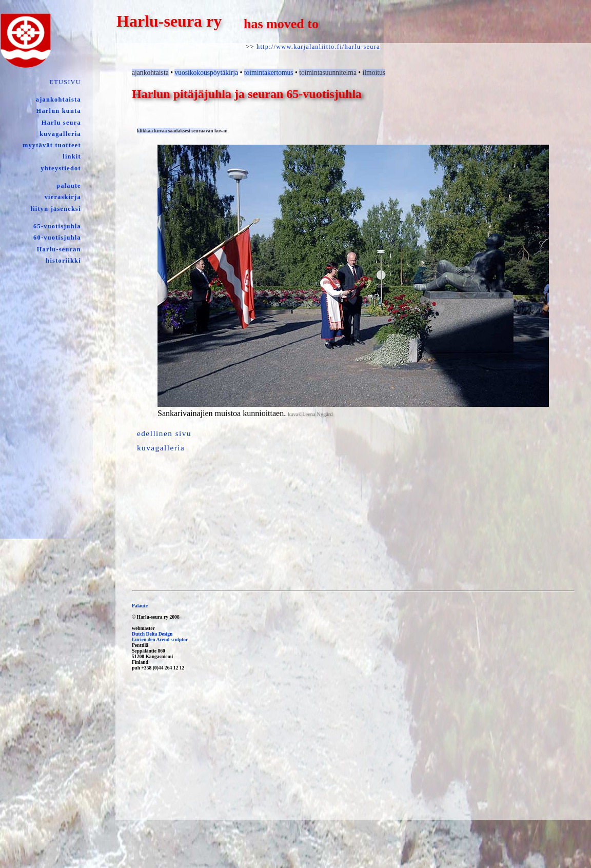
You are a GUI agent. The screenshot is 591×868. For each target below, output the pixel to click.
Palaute (140, 606)
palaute (69, 186)
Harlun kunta (59, 111)
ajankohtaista (58, 100)
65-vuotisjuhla (57, 226)
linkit (72, 156)
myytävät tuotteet (52, 145)
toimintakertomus (269, 73)
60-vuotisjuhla (57, 238)
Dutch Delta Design (152, 634)
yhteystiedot (61, 168)
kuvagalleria (60, 134)
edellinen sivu (164, 433)
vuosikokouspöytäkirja (206, 73)
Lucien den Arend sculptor (160, 639)
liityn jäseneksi (56, 209)
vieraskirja (63, 197)
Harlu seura (61, 123)
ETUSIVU (65, 82)
